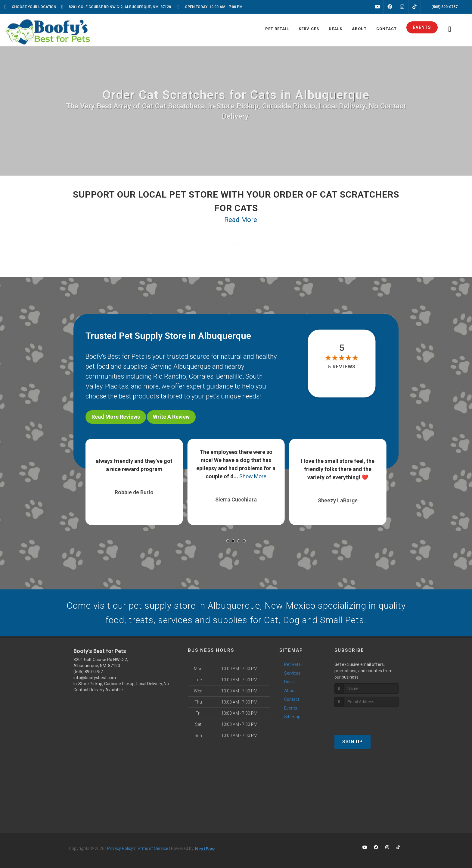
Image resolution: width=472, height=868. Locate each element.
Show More (253, 476)
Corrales (201, 376)
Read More (241, 220)
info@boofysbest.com (95, 678)
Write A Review (171, 417)
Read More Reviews (116, 417)
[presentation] (366, 718)
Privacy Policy (120, 848)
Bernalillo (229, 376)
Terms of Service (152, 848)
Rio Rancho (170, 376)
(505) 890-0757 (88, 672)
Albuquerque (192, 366)
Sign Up (352, 742)
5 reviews (342, 367)
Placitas (117, 386)
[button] (228, 541)
